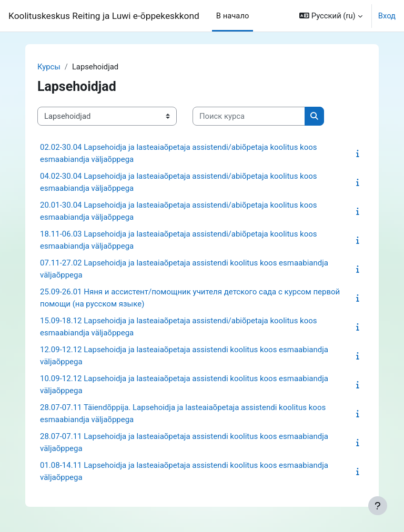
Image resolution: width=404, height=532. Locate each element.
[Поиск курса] (249, 116)
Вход (387, 16)
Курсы (49, 67)
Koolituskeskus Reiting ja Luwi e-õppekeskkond (104, 16)
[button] (331, 16)
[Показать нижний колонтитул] (378, 506)
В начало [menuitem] (233, 16)
